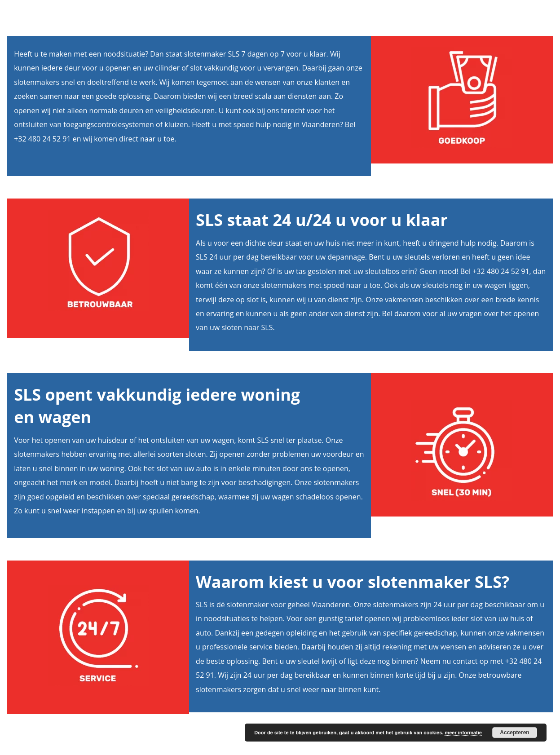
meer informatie (463, 733)
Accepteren (514, 733)
